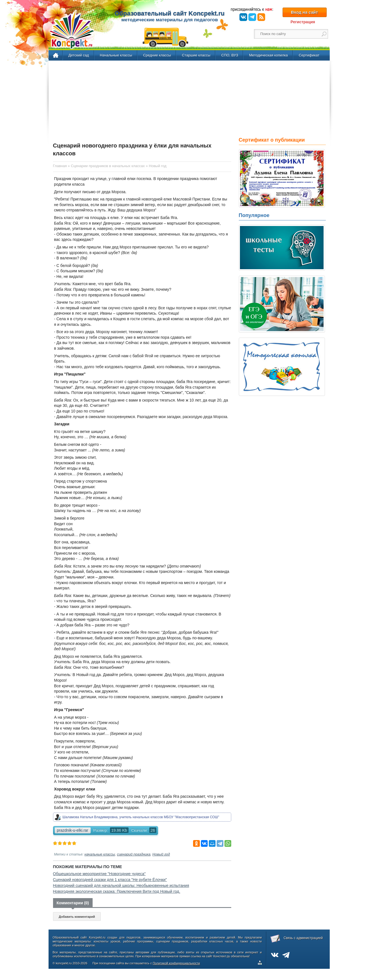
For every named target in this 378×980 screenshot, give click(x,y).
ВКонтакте (243, 17)
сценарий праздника (134, 854)
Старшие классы (196, 55)
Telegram (252, 17)
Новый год (161, 854)
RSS (261, 17)
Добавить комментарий (77, 917)
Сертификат (309, 55)
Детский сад (79, 55)
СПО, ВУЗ (230, 55)
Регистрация (303, 22)
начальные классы (100, 854)
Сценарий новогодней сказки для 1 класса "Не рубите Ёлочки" (110, 880)
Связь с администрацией (303, 938)
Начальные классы (116, 55)
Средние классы (157, 55)
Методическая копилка (268, 55)
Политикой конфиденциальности (176, 963)
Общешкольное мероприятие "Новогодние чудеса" (99, 874)
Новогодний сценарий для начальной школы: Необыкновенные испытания (121, 886)
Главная (56, 56)
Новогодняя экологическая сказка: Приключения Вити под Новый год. (117, 891)
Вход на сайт (304, 12)
